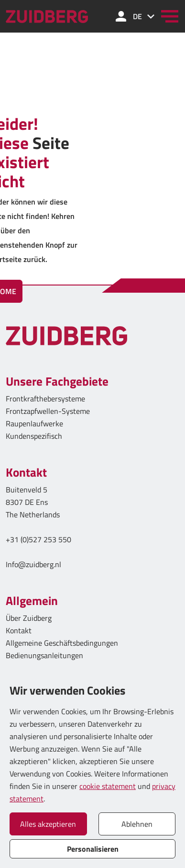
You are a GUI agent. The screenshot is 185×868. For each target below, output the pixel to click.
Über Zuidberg (29, 618)
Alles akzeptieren (48, 824)
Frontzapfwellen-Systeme (48, 411)
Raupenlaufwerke (34, 423)
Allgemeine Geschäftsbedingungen (62, 643)
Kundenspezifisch (34, 436)
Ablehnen (137, 824)
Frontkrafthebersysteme (45, 399)
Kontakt (19, 630)
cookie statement (108, 786)
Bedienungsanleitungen (44, 655)
